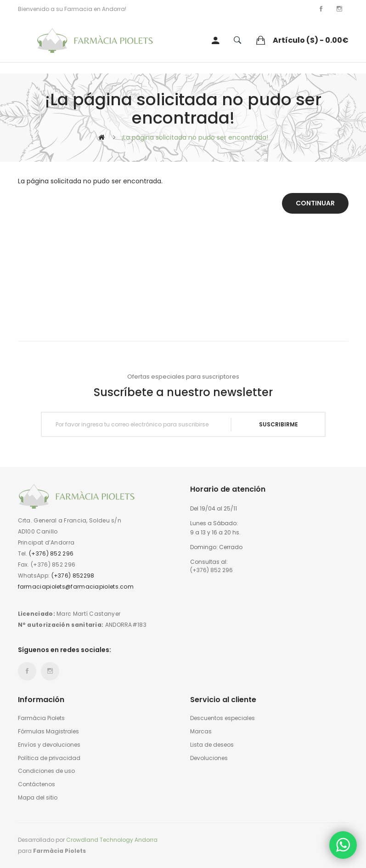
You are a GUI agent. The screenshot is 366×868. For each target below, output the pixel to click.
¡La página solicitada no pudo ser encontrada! (195, 137)
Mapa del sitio (38, 798)
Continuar (315, 203)
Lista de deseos (212, 745)
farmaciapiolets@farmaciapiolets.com (76, 587)
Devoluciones (209, 758)
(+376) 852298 (73, 576)
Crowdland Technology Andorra (112, 840)
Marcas (201, 732)
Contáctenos (37, 784)
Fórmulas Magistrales (48, 732)
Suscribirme (279, 424)
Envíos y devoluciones (49, 745)
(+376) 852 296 (51, 553)
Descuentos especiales (222, 718)
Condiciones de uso (46, 771)
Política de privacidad (49, 758)
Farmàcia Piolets (41, 718)
